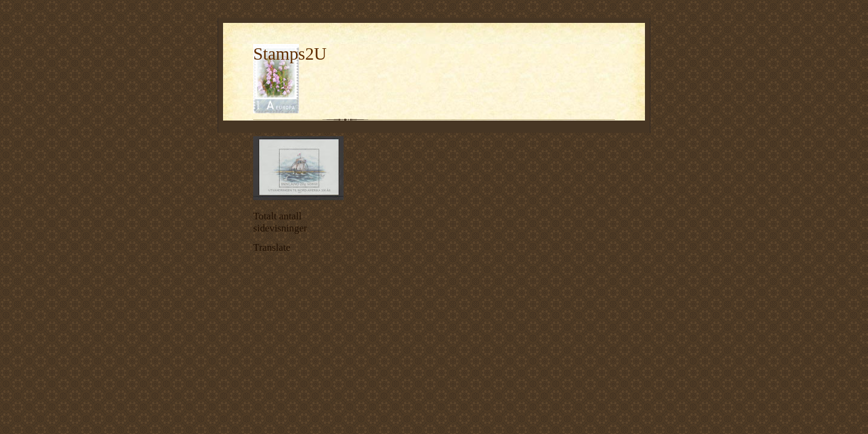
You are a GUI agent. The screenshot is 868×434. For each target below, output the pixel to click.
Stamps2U (290, 54)
